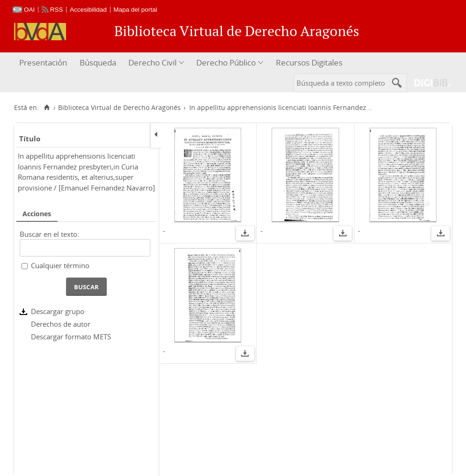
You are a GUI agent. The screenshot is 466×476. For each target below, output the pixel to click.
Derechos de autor (61, 324)
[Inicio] (47, 108)
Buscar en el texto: (49, 234)
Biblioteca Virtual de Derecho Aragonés (119, 108)
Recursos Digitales (309, 62)
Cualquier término (60, 265)
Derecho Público (226, 62)
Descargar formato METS (71, 337)
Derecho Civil (152, 62)
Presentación (43, 62)
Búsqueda (98, 62)
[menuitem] (44, 63)
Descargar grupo (58, 311)
